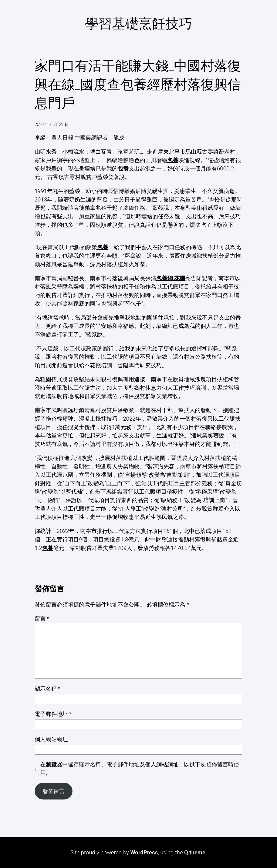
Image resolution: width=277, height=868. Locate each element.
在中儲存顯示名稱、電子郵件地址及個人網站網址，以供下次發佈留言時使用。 (140, 769)
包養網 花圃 (171, 278)
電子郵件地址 (53, 714)
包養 (173, 160)
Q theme (195, 852)
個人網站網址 (51, 739)
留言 (42, 619)
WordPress (144, 852)
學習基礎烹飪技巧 (139, 24)
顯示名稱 (48, 689)
